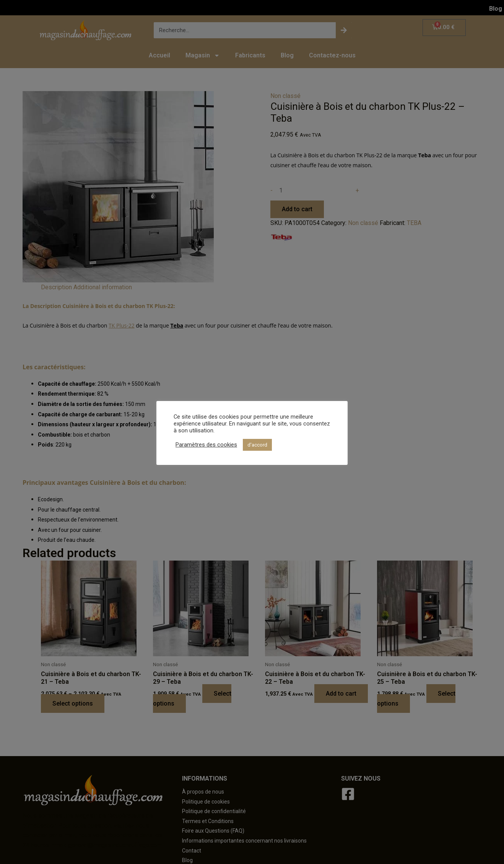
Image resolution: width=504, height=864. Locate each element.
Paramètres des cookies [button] (206, 445)
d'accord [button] (257, 445)
